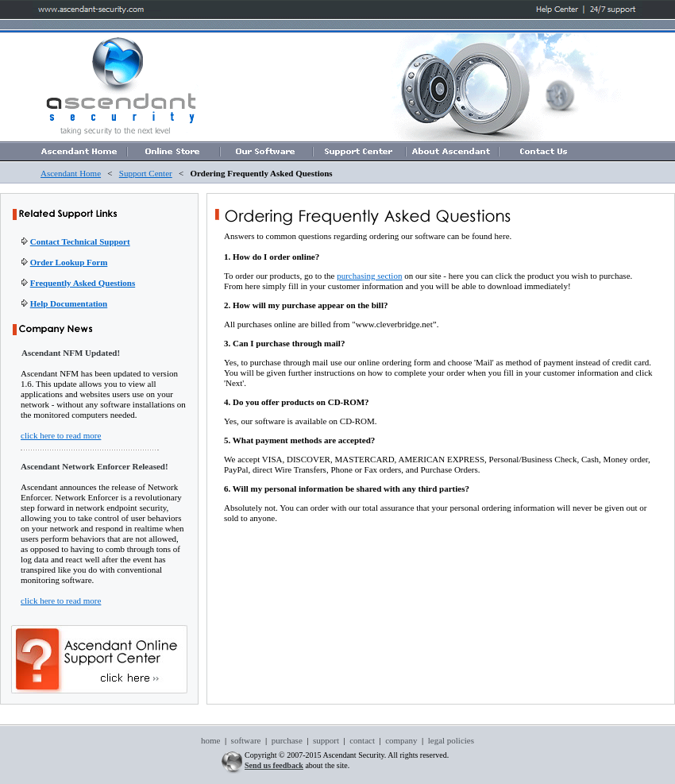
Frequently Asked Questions (83, 283)
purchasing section (369, 276)
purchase (287, 740)
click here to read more (61, 435)
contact (362, 740)
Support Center (146, 173)
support (326, 740)
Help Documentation (69, 303)
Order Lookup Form (69, 262)
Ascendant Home (71, 173)
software (246, 740)
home (210, 740)
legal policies (450, 740)
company (401, 740)
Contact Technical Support (80, 241)
